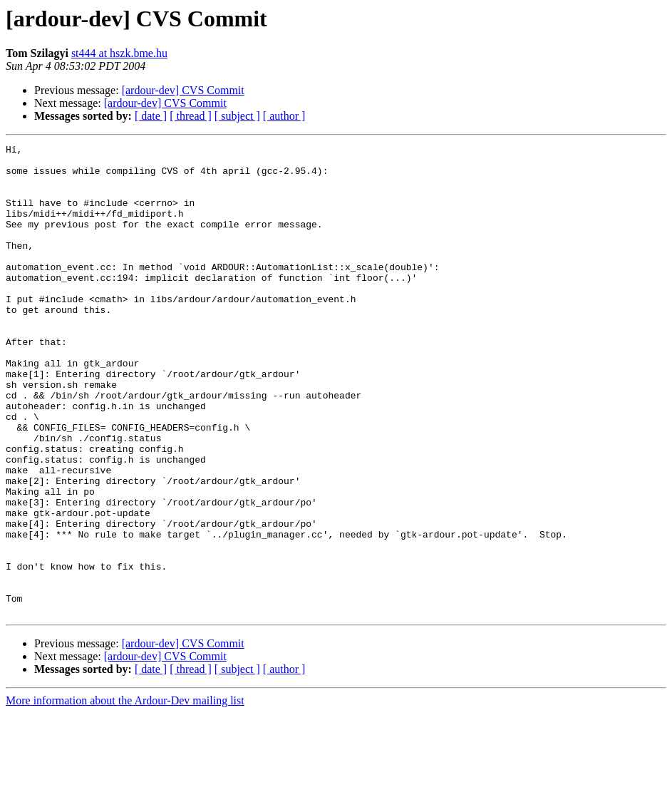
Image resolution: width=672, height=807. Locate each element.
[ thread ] (191, 116)
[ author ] (284, 116)
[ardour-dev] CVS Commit (183, 90)
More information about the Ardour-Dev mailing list (125, 795)
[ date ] (151, 116)
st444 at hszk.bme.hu (119, 53)
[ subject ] (237, 116)
